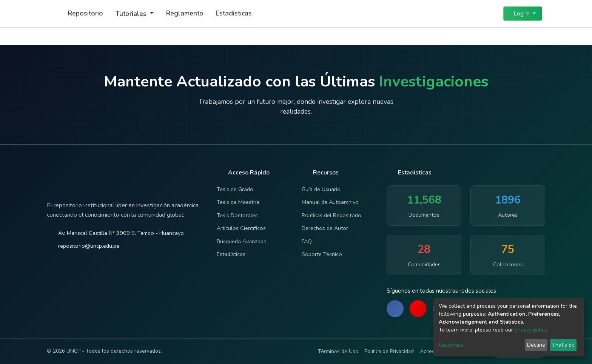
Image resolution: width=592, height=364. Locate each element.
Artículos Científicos (241, 228)
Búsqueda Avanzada (242, 241)
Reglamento (185, 13)
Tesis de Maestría (238, 202)
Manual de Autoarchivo (330, 202)
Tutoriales (132, 14)
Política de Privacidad (389, 351)
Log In (520, 14)
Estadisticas (234, 13)
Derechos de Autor (325, 228)
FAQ (307, 241)
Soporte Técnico (322, 254)
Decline (536, 345)
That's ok (563, 345)
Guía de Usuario (321, 189)
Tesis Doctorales (237, 215)
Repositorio (86, 13)
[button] (493, 14)
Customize (451, 345)
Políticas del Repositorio (331, 215)
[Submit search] (479, 14)
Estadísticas (231, 254)
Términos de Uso (338, 351)
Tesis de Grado (235, 189)
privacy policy (531, 330)
